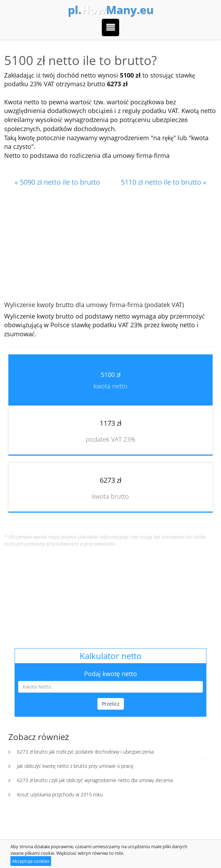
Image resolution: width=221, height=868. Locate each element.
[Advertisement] (110, 244)
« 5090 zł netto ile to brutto (57, 182)
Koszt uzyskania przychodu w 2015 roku (60, 794)
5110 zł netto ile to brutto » (164, 182)
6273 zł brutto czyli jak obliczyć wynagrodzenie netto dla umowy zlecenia (95, 780)
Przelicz (111, 704)
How (111, 10)
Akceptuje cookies (31, 861)
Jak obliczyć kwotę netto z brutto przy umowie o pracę (75, 766)
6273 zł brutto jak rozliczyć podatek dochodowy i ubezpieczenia (85, 752)
